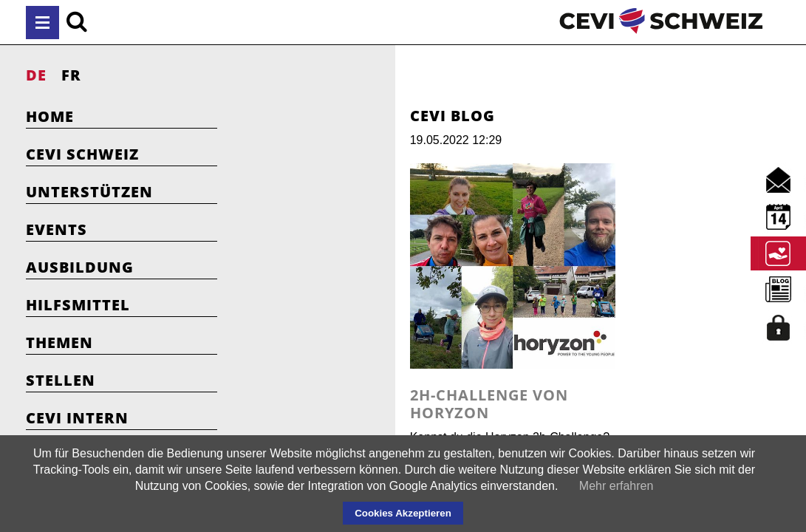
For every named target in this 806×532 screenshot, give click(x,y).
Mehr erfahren (617, 486)
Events (57, 229)
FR (71, 75)
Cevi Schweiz (82, 154)
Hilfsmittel (78, 305)
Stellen (61, 380)
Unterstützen (89, 192)
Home (50, 116)
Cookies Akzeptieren (403, 513)
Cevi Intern (77, 418)
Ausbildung (80, 267)
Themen (59, 342)
